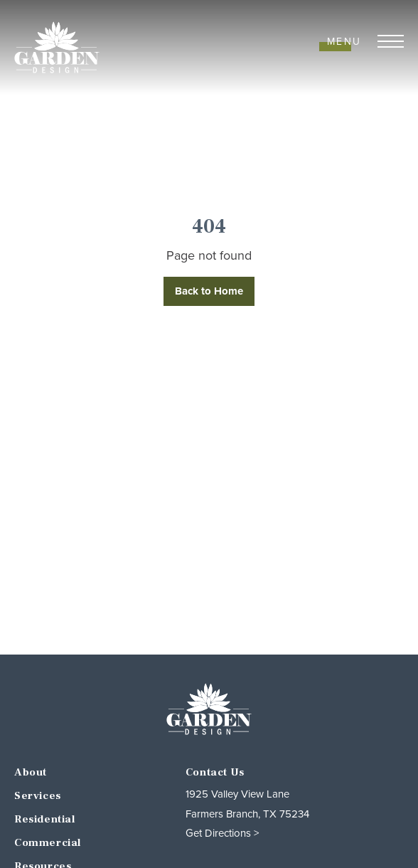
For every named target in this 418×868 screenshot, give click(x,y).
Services (38, 796)
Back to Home (209, 291)
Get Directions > (222, 833)
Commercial (48, 843)
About (31, 772)
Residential (45, 819)
